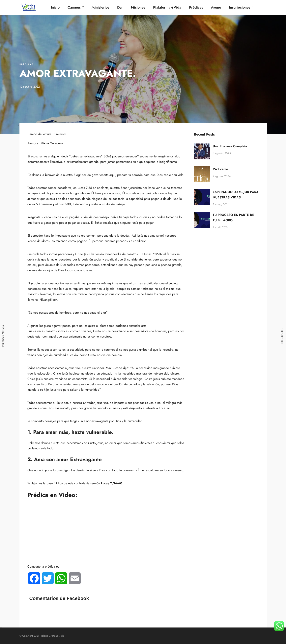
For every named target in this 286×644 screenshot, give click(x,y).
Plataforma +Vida (167, 7)
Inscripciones (240, 7)
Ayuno (216, 7)
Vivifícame (220, 169)
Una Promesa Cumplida (230, 146)
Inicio (55, 7)
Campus (74, 7)
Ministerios (100, 7)
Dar (120, 7)
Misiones (138, 7)
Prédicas (196, 7)
